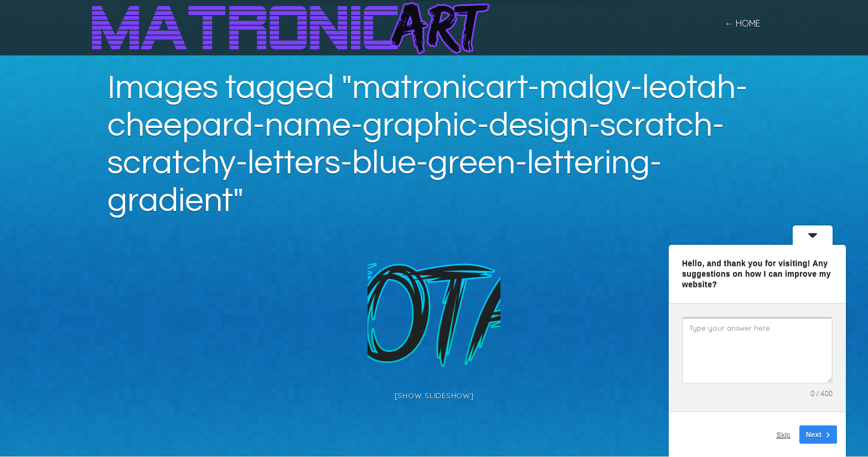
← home (743, 23)
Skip (784, 435)
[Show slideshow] (434, 396)
